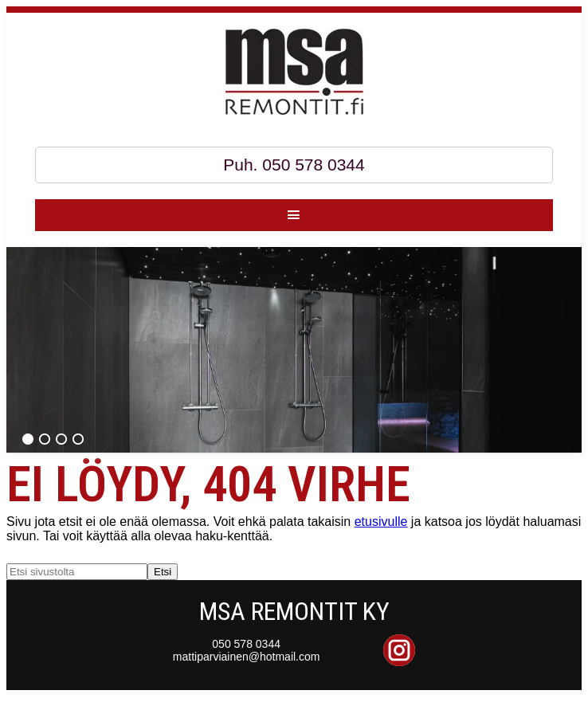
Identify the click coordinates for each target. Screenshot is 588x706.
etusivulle (381, 522)
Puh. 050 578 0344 (294, 165)
